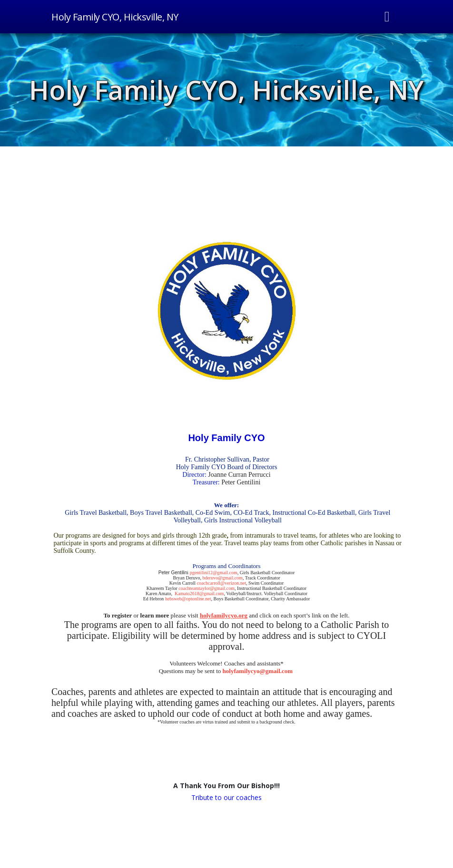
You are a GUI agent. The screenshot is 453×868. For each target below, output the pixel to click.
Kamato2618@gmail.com (199, 593)
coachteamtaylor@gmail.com (207, 588)
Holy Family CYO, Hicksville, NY (226, 89)
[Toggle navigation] (387, 17)
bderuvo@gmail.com (222, 578)
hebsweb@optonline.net (188, 599)
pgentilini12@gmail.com (214, 573)
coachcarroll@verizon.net (222, 583)
